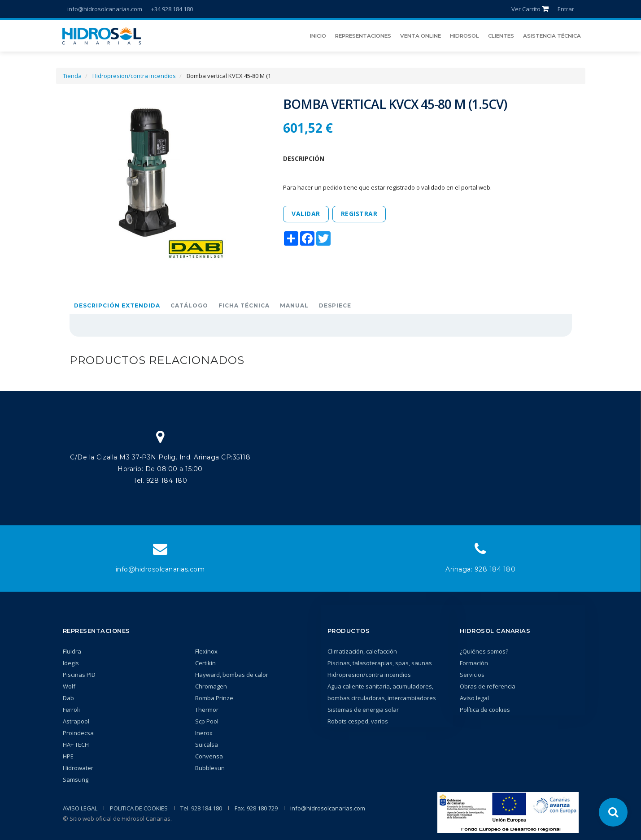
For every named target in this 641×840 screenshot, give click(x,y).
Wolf (69, 686)
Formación (474, 663)
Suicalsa (207, 745)
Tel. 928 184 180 (201, 808)
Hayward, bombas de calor (232, 675)
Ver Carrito (530, 9)
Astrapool (76, 721)
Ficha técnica (244, 305)
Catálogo (189, 305)
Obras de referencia (488, 686)
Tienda (72, 76)
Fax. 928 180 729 (256, 808)
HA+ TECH (76, 745)
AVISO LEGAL (80, 808)
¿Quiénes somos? (484, 651)
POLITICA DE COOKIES (139, 808)
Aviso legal (474, 698)
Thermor (207, 710)
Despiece (335, 305)
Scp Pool (207, 721)
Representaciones (96, 631)
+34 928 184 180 (172, 9)
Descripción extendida (117, 305)
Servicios (472, 675)
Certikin (205, 663)
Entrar (566, 9)
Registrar (359, 214)
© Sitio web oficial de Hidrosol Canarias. (117, 818)
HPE (68, 756)
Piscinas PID (79, 675)
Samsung (76, 779)
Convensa (209, 756)
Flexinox (206, 651)
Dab (68, 698)
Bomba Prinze (214, 698)
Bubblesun (210, 768)
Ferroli (71, 710)
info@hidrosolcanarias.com (105, 9)
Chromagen (211, 686)
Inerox (204, 733)
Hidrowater (78, 768)
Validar (306, 214)
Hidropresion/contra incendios (134, 76)
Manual (294, 305)
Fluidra (72, 651)
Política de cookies (485, 710)
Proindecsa (78, 733)
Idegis (71, 663)
